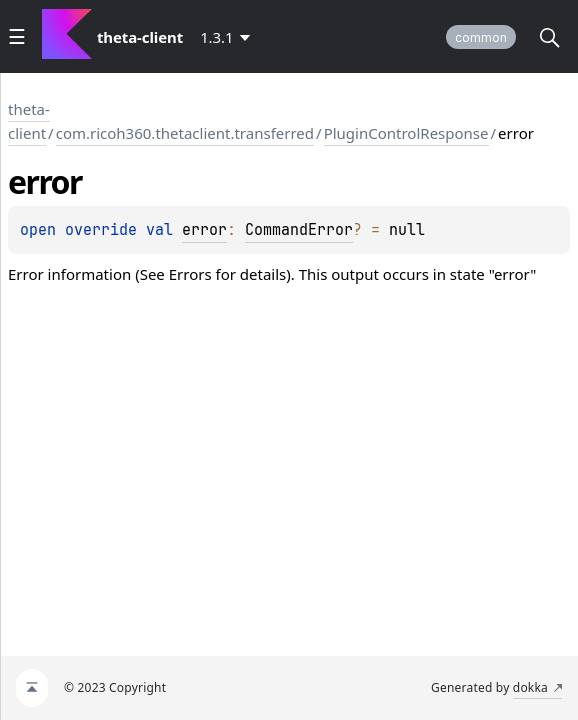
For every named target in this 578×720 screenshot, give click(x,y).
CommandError (299, 230)
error (204, 230)
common (481, 37)
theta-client (29, 121)
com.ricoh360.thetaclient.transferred (185, 133)
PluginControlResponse (406, 133)
